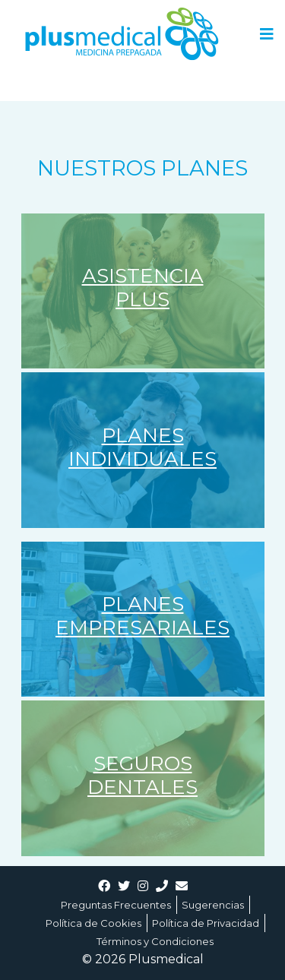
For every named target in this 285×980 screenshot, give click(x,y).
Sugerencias (213, 905)
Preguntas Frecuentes (116, 905)
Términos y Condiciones (155, 941)
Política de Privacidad (206, 923)
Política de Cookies (93, 923)
